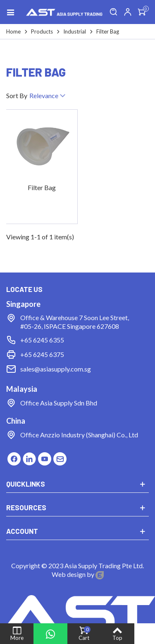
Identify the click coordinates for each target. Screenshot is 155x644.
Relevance (48, 96)
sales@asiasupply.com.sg (56, 369)
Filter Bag (42, 187)
